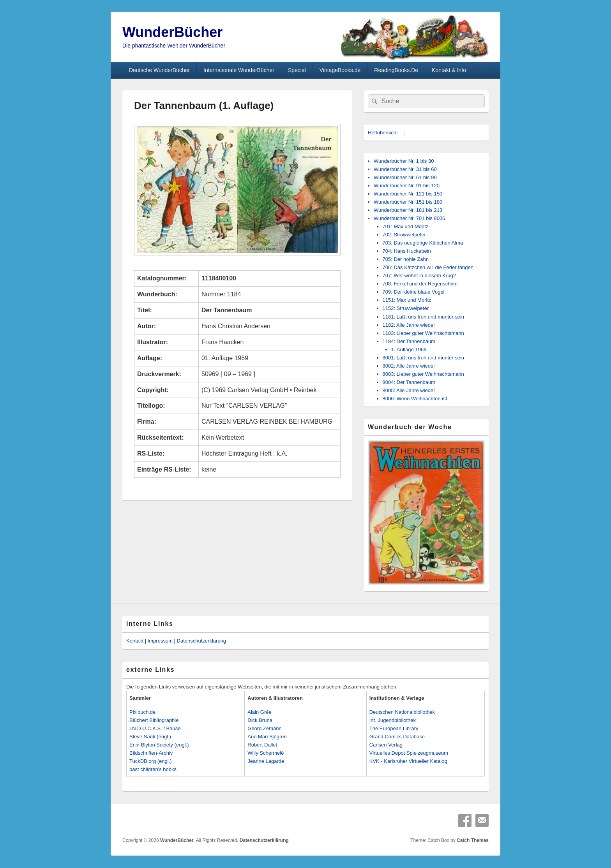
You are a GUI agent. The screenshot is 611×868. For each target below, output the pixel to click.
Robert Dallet (262, 745)
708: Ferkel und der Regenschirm (420, 284)
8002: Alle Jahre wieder (409, 366)
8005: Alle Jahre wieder (409, 390)
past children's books (153, 769)
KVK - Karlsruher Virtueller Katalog (408, 761)
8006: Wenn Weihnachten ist (415, 399)
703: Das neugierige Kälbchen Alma (423, 243)
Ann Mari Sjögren (267, 737)
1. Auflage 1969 (409, 349)
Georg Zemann (264, 728)
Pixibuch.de (142, 712)
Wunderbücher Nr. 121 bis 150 (408, 194)
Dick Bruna (260, 720)
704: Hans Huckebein (407, 251)
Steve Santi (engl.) (150, 737)
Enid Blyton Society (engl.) (159, 745)
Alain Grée (259, 712)
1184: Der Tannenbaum (409, 341)
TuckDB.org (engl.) (151, 761)
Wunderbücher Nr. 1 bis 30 (404, 161)
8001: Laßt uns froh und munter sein (424, 358)
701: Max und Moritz (406, 226)
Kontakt (135, 641)
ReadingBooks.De (396, 70)
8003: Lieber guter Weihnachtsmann (423, 374)
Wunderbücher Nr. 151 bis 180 (408, 202)
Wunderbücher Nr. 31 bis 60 (405, 169)
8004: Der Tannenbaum (409, 382)
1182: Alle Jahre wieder (409, 325)
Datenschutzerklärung (201, 641)
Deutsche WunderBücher (159, 70)
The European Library (394, 728)
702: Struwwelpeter (404, 235)
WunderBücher (172, 32)
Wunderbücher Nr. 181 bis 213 (408, 210)
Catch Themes (473, 840)
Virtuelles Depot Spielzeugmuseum (409, 753)
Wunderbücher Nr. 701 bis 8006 (409, 218)
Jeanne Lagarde (266, 761)
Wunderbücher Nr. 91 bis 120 (407, 186)
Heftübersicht (383, 133)
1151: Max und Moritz (407, 300)
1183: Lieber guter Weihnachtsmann (423, 333)
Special (297, 70)
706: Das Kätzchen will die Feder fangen (428, 267)
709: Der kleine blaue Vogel (414, 292)
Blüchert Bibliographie (154, 720)
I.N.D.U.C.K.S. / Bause (155, 728)
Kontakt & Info (449, 70)
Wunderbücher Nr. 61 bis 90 (405, 177)
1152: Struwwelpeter (406, 308)
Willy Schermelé (266, 753)
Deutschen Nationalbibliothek (402, 712)
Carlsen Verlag (386, 745)
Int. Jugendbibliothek (393, 720)
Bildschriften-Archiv (151, 753)
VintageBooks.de (340, 70)
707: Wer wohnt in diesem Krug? (419, 276)
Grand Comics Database (397, 737)
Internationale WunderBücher (239, 70)
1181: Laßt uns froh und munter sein (424, 317)
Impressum (160, 641)
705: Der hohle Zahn (406, 259)
